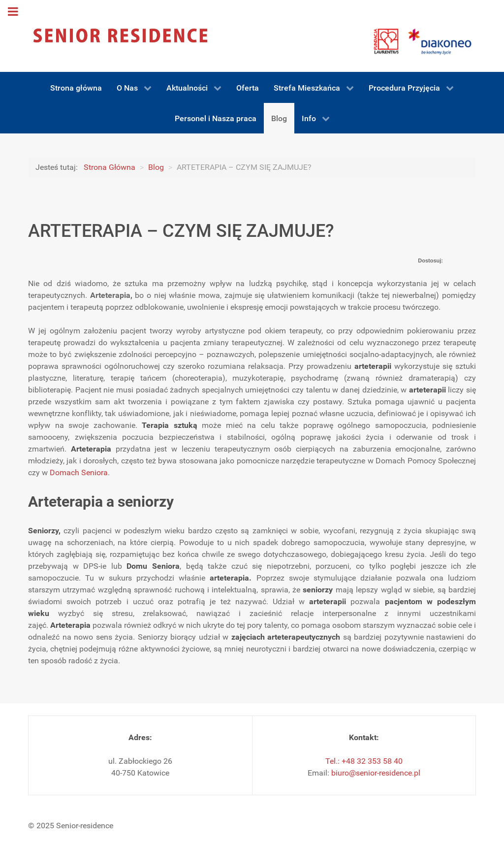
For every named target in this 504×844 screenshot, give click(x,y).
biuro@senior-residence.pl (376, 773)
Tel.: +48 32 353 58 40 (364, 761)
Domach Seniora (79, 472)
